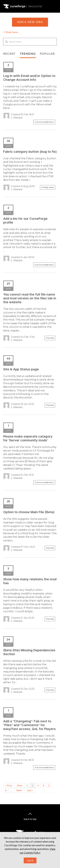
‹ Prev (19, 785)
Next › (20, 790)
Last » (30, 790)
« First (9, 785)
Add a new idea (30, 22)
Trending (28, 54)
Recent (9, 54)
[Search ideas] (30, 42)
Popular (47, 54)
